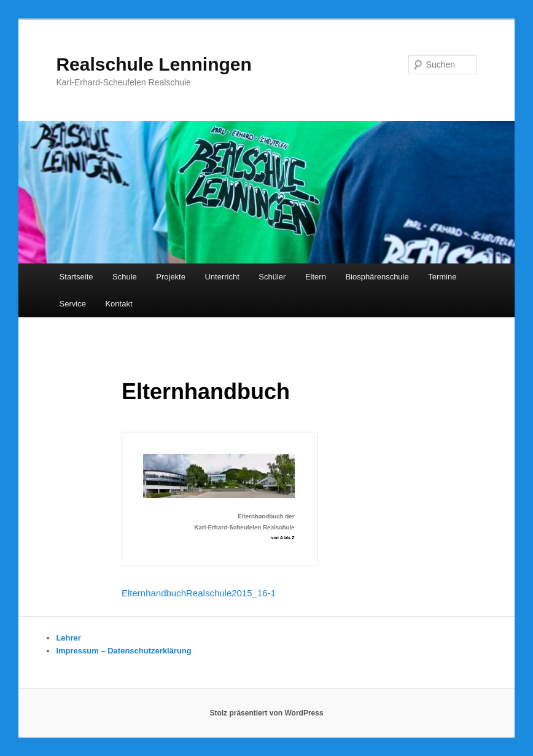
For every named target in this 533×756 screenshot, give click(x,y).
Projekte (171, 277)
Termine (442, 277)
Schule (125, 277)
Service (73, 304)
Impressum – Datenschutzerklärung (123, 651)
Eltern (316, 277)
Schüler (272, 277)
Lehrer (68, 638)
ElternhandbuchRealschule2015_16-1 (199, 593)
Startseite (76, 277)
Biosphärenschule (377, 277)
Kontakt (119, 304)
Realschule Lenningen (154, 64)
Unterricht (222, 277)
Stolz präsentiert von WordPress (266, 713)
